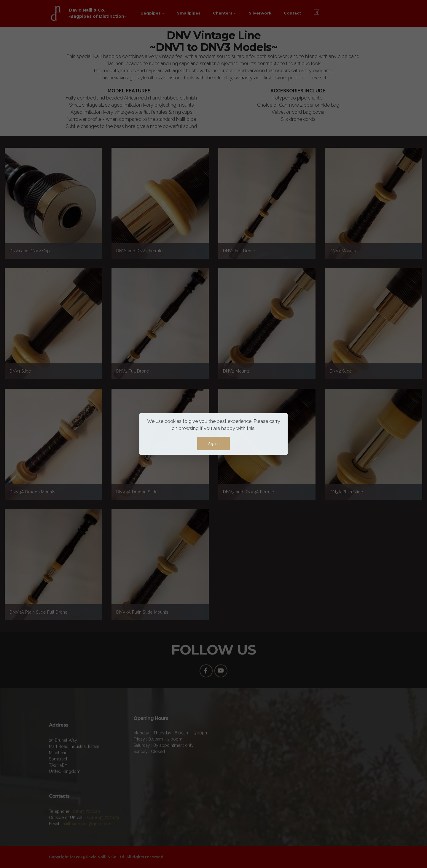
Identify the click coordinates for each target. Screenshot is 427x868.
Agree (214, 443)
